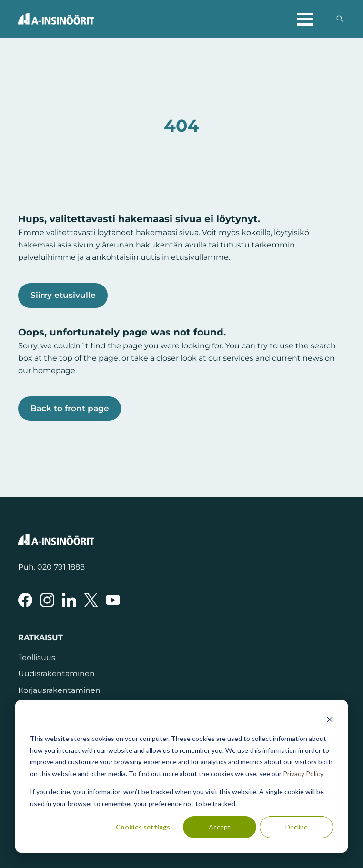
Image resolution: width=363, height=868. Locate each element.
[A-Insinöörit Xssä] (91, 600)
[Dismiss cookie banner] (330, 721)
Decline (297, 827)
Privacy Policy (303, 774)
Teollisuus (37, 657)
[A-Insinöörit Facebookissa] (25, 600)
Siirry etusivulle (63, 295)
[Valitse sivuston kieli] (324, 19)
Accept (220, 827)
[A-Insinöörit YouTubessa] (113, 600)
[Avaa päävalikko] (305, 19)
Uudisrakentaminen (56, 673)
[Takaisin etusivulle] (56, 19)
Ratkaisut (40, 637)
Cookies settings (143, 827)
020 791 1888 (61, 567)
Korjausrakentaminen (59, 690)
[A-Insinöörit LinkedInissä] (69, 600)
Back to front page (70, 408)
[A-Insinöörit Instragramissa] (47, 600)
